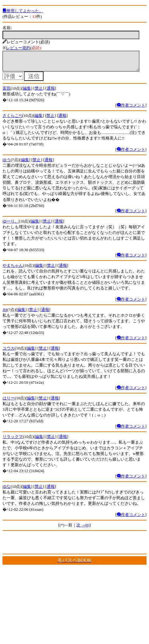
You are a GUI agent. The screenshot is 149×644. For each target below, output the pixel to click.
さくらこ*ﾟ (12, 119)
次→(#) (83, 529)
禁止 (39, 92)
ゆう (7, 164)
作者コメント (131, 109)
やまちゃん (13, 269)
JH (5, 313)
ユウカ (9, 352)
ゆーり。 (11, 225)
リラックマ (13, 440)
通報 (51, 92)
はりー (9, 402)
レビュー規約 (18, 48)
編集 (27, 92)
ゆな (7, 490)
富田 (7, 92)
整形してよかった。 (23, 11)
